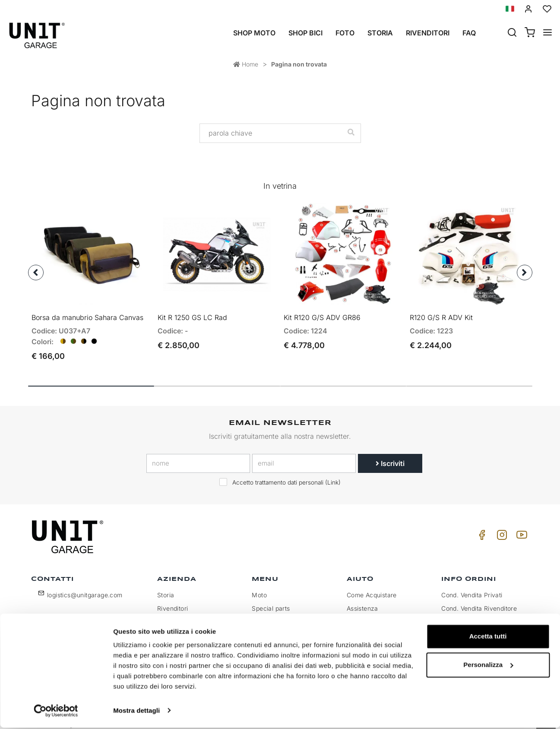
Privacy (168, 613)
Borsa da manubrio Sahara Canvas (87, 309)
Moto (259, 587)
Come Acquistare (372, 587)
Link (333, 474)
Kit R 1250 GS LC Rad (192, 309)
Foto (345, 33)
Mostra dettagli (136, 712)
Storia (380, 33)
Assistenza (362, 600)
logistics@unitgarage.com (85, 587)
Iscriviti (390, 455)
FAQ (353, 613)
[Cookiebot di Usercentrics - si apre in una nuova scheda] (56, 712)
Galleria (263, 613)
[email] (304, 455)
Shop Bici (305, 33)
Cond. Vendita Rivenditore (479, 600)
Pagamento (458, 613)
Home (246, 64)
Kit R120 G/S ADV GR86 (322, 309)
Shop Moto (254, 33)
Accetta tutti (488, 638)
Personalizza (488, 666)
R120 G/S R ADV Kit (441, 309)
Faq (469, 33)
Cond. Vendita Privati (472, 587)
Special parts (271, 600)
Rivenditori (428, 33)
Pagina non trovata (299, 64)
